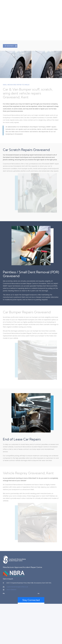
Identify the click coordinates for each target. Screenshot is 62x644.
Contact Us (35, 642)
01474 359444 (11, 590)
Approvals (46, 18)
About (5, 18)
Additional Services (33, 18)
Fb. (4, 593)
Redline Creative (51, 639)
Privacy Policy (27, 642)
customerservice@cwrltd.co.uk (17, 587)
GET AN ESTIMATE (11, 46)
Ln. (39, 593)
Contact (56, 18)
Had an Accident (16, 18)
